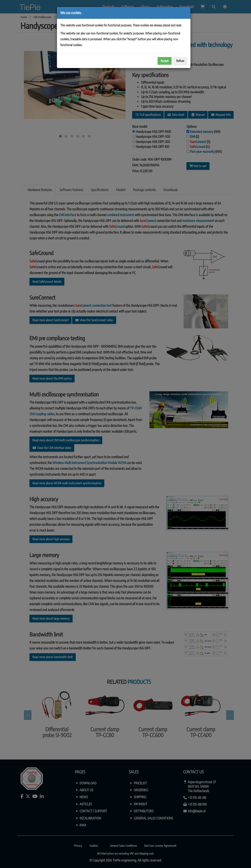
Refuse (180, 61)
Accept (165, 61)
